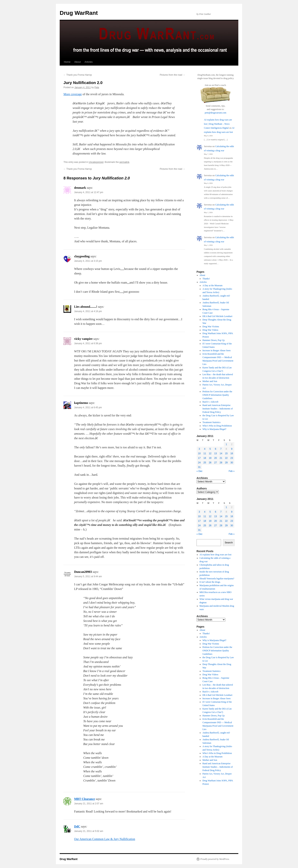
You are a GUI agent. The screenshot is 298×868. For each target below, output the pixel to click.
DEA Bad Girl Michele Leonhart (217, 316)
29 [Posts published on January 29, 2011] (226, 463)
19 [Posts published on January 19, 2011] (210, 458)
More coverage (73, 94)
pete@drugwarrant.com (215, 113)
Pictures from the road (172, 75)
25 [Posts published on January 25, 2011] (205, 463)
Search (229, 543)
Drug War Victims (211, 327)
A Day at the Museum (212, 285)
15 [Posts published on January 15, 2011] (226, 453)
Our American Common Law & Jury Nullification (105, 839)
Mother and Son (210, 381)
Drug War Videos (210, 330)
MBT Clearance (84, 799)
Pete (97, 87)
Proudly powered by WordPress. (215, 859)
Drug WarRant (79, 13)
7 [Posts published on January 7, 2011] (221, 449)
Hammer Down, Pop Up (214, 340)
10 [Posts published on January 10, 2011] (199, 453)
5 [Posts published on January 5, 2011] (210, 449)
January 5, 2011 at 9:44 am (88, 576)
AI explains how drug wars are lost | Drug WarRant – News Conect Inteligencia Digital (218, 124)
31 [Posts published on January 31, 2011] (199, 467)
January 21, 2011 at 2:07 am (89, 804)
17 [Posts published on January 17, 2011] (199, 458)
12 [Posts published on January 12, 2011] (210, 453)
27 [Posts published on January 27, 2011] (215, 463)
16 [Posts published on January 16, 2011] (232, 453)
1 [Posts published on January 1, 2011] (226, 444)
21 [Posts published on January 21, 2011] (221, 458)
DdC (77, 826)
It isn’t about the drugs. (210, 582)
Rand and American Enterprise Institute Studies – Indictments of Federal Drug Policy (218, 409)
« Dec (199, 471)
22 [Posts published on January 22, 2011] (226, 458)
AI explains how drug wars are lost (216, 555)
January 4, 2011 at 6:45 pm (88, 407)
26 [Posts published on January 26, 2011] (210, 463)
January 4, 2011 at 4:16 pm (88, 311)
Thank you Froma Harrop (78, 75)
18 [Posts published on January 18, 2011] (205, 458)
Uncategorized (96, 162)
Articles (89, 62)
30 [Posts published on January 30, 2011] (232, 463)
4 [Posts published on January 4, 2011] (205, 449)
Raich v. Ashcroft (210, 402)
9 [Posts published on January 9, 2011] (232, 449)
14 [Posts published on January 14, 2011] (221, 453)
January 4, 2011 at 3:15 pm (88, 261)
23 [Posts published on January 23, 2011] (232, 458)
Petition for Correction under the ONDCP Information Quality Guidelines (217, 395)
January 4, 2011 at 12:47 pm (89, 192)
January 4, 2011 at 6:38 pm (88, 343)
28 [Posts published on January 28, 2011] (221, 463)
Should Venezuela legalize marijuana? (217, 579)
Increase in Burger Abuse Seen (216, 350)
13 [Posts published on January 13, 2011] (215, 453)
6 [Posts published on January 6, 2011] (216, 449)
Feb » (232, 471)
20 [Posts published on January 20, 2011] (215, 458)
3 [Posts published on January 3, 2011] (199, 449)
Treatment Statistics (211, 422)
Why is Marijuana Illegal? (214, 429)
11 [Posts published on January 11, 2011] (205, 453)
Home (67, 62)
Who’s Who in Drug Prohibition (217, 426)
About (78, 62)
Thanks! (206, 279)
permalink (124, 162)
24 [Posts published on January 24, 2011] (199, 463)
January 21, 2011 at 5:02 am (89, 831)
